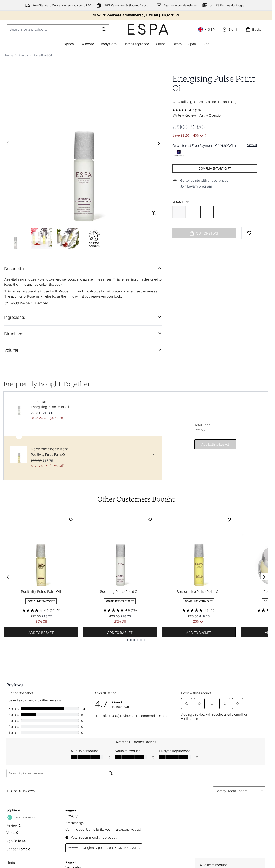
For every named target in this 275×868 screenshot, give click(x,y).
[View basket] (254, 29)
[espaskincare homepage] (148, 29)
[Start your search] (58, 29)
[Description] (83, 269)
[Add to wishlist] (249, 233)
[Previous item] (8, 577)
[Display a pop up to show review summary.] (58, 610)
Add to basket (41, 633)
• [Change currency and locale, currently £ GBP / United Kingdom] (207, 29)
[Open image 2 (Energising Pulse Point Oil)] (42, 238)
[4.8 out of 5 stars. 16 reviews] (199, 610)
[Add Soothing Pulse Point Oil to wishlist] (150, 519)
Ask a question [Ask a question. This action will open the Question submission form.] (211, 115)
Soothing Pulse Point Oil (120, 591)
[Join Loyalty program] (219, 186)
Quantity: (181, 202)
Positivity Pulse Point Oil (41, 591)
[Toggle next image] (159, 143)
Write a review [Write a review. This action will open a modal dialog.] (184, 115)
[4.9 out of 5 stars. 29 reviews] (120, 610)
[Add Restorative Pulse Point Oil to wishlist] (229, 519)
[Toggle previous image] (8, 143)
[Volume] (83, 350)
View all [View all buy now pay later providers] (252, 145)
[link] (230, 29)
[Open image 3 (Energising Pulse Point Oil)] (68, 238)
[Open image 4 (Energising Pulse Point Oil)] (94, 238)
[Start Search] (104, 29)
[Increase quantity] (207, 212)
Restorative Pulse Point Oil (199, 591)
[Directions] (83, 334)
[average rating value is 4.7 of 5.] (184, 110)
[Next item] (264, 577)
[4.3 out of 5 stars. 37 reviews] (39, 610)
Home (9, 55)
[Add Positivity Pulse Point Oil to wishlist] (71, 519)
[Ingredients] (83, 317)
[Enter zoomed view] (154, 213)
